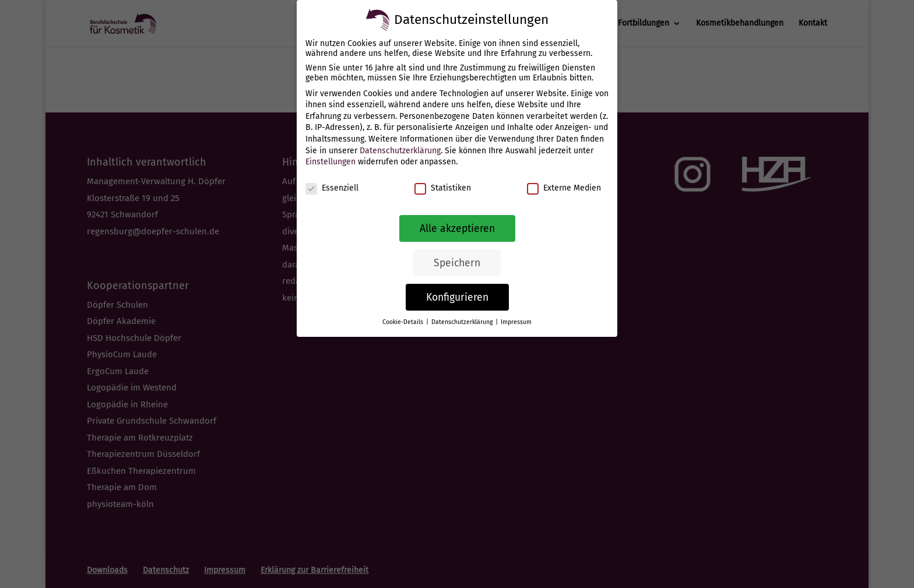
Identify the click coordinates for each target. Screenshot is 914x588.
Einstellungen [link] (331, 162)
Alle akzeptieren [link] (457, 229)
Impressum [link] (516, 322)
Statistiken (443, 188)
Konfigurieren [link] (457, 297)
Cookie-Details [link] (404, 322)
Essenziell (332, 188)
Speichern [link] (457, 263)
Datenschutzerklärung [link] (400, 151)
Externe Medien (564, 188)
